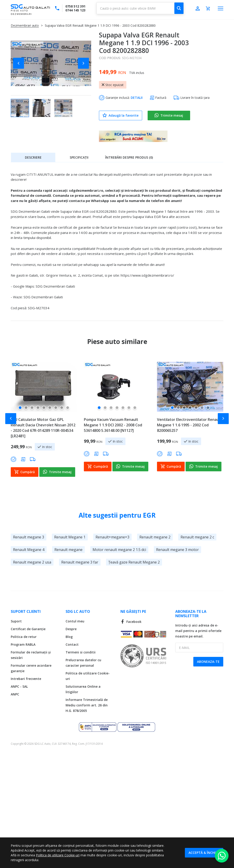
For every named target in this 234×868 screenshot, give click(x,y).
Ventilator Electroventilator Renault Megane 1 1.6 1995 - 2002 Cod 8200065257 (189, 425)
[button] (20, 63)
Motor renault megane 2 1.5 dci (119, 550)
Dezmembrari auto (25, 25)
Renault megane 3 (29, 537)
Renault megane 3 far (80, 562)
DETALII (137, 98)
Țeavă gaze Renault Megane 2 (134, 562)
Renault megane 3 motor (177, 550)
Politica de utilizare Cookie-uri (58, 855)
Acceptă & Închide (204, 853)
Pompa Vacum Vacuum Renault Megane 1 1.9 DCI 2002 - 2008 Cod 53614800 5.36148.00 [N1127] (113, 425)
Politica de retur (24, 637)
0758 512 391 (75, 6)
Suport (16, 621)
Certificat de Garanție (28, 629)
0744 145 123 (75, 10)
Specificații (79, 157)
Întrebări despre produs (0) (129, 157)
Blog (69, 637)
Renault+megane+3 (112, 537)
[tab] (33, 157)
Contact (72, 644)
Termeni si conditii (81, 652)
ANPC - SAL (19, 686)
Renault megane (68, 550)
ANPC (15, 694)
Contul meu (75, 621)
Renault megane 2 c (197, 537)
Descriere (33, 157)
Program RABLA (23, 644)
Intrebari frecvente (26, 679)
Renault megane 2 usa (32, 562)
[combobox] (140, 8)
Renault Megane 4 (29, 550)
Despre (71, 629)
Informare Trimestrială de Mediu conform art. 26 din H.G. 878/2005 (87, 705)
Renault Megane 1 (70, 537)
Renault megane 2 (155, 537)
